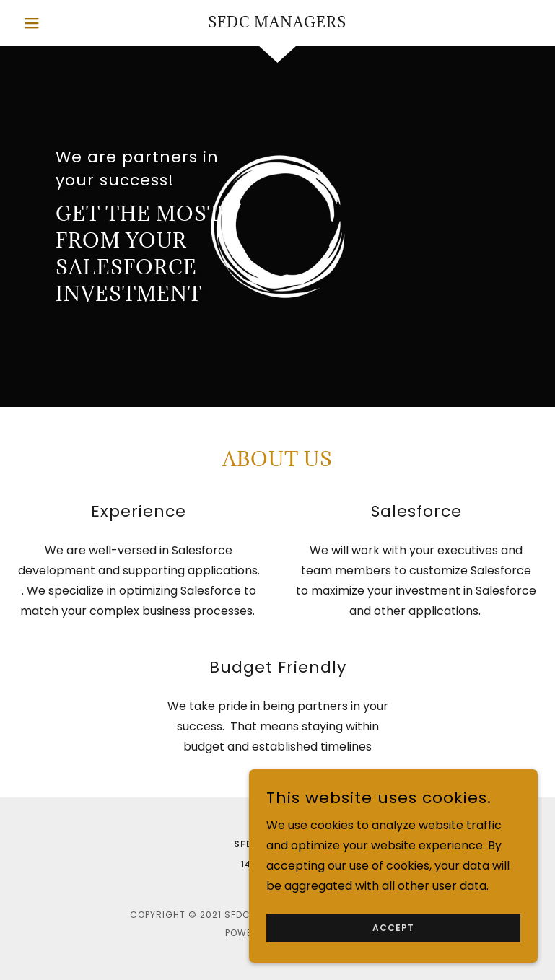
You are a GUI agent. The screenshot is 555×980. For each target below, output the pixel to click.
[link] (277, 23)
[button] (46, 23)
